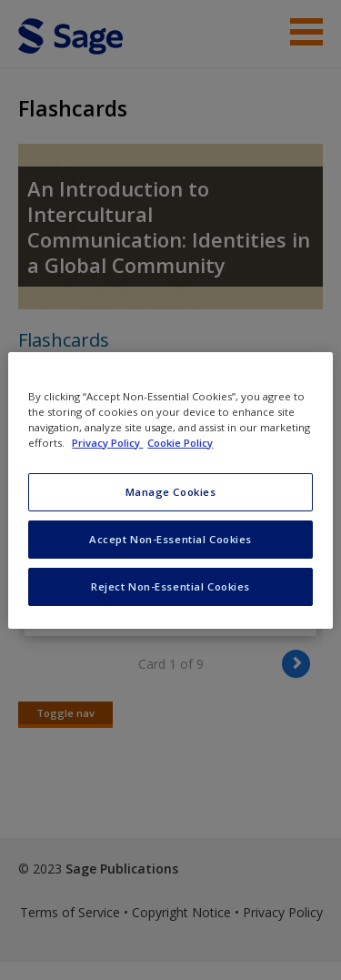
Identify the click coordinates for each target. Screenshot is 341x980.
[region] (170, 490)
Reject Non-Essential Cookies (170, 586)
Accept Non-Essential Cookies (170, 539)
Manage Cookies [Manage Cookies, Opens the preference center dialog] (171, 492)
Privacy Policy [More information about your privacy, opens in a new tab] (107, 443)
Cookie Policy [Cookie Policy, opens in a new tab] (180, 443)
